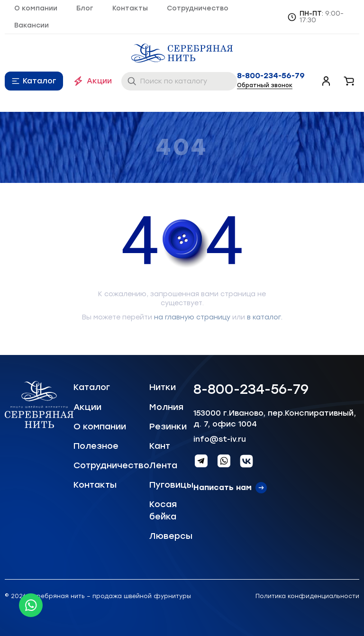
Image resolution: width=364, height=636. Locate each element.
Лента (163, 465)
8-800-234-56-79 (271, 76)
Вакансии (32, 25)
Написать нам (223, 487)
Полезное (96, 446)
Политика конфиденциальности (307, 596)
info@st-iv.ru (220, 439)
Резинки (168, 427)
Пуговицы (171, 485)
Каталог (40, 81)
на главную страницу (192, 317)
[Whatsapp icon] (31, 605)
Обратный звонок (265, 85)
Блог (85, 8)
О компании (36, 8)
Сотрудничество (198, 8)
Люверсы (171, 536)
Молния (166, 407)
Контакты (130, 8)
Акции (99, 81)
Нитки (163, 387)
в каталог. (265, 317)
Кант (160, 446)
